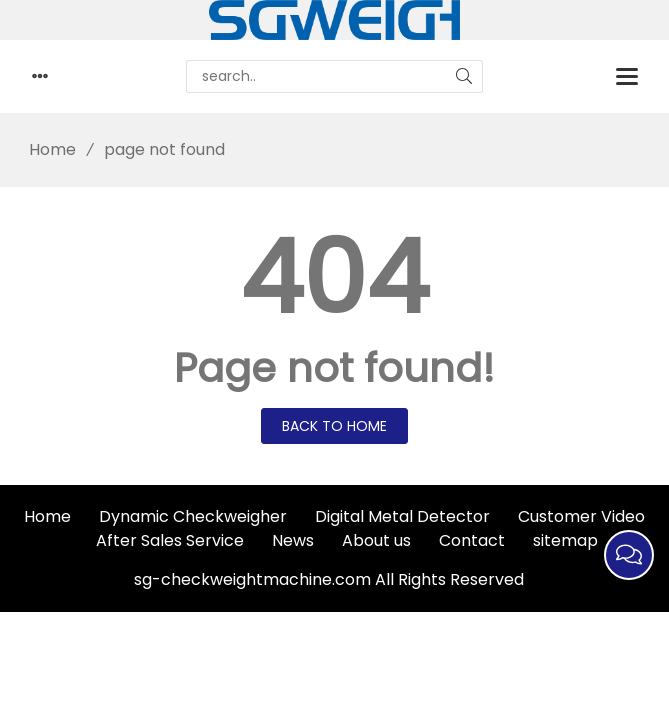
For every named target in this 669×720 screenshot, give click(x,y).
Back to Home (334, 426)
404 (334, 278)
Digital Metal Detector (402, 516)
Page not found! (334, 368)
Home (45, 149)
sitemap (565, 540)
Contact (472, 540)
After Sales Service (170, 540)
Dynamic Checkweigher (193, 516)
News (293, 540)
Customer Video (581, 516)
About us (376, 540)
